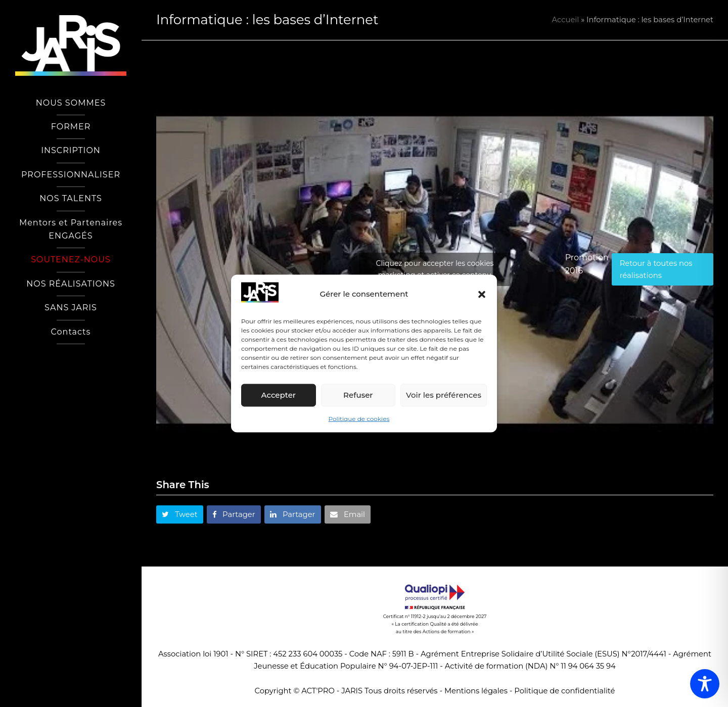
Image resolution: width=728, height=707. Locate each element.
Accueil (566, 20)
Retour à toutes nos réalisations (656, 269)
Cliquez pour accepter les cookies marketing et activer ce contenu (435, 269)
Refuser (358, 395)
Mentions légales (476, 691)
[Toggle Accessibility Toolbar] (705, 684)
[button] (482, 294)
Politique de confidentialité (564, 691)
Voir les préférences (444, 395)
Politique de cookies (359, 419)
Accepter (279, 395)
